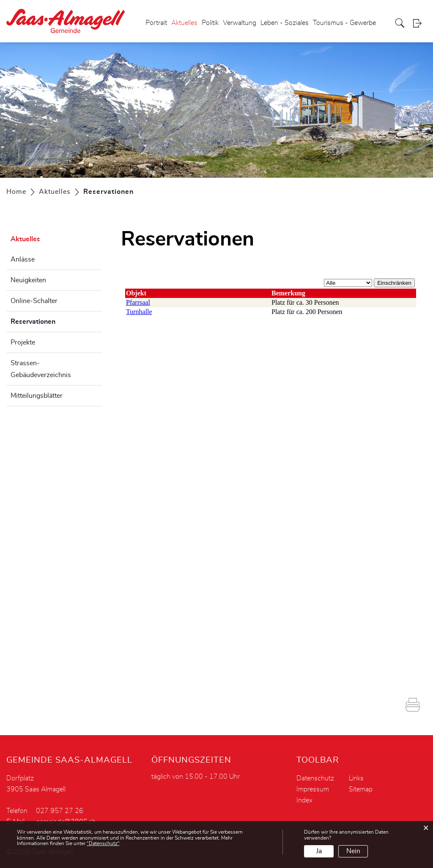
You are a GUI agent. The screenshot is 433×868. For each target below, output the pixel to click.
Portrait (156, 23)
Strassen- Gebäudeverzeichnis (41, 369)
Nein (353, 851)
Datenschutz (315, 778)
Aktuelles (184, 23)
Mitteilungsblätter (37, 396)
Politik (210, 23)
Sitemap (361, 789)
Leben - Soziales (285, 23)
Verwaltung (240, 23)
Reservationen (54, 320)
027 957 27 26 (60, 811)
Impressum (313, 789)
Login (420, 23)
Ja (319, 851)
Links (356, 778)
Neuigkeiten (28, 280)
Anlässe (23, 259)
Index (304, 800)
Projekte (23, 342)
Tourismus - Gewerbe (344, 23)
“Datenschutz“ (103, 843)
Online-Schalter (34, 301)
